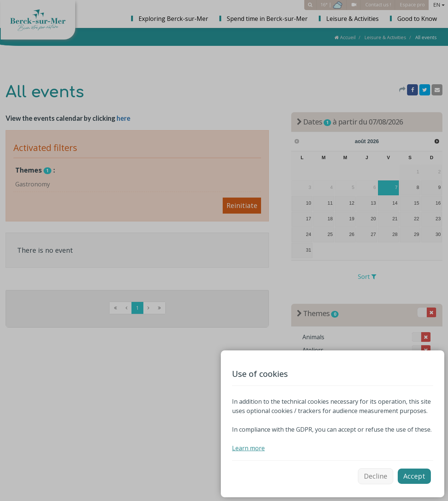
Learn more (248, 448)
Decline (376, 476)
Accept (414, 476)
